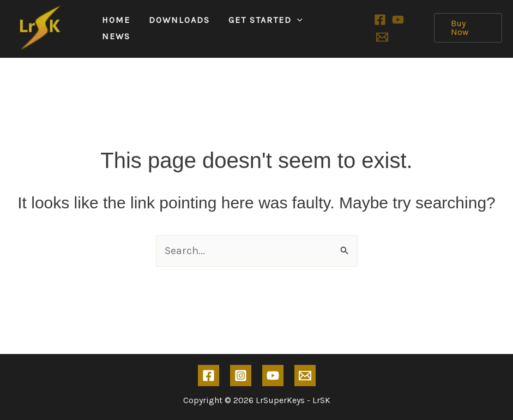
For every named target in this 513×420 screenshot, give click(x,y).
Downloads (179, 20)
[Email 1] (382, 37)
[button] (468, 28)
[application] (297, 20)
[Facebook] (380, 20)
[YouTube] (398, 20)
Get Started (265, 20)
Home (116, 20)
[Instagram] (241, 376)
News (116, 36)
